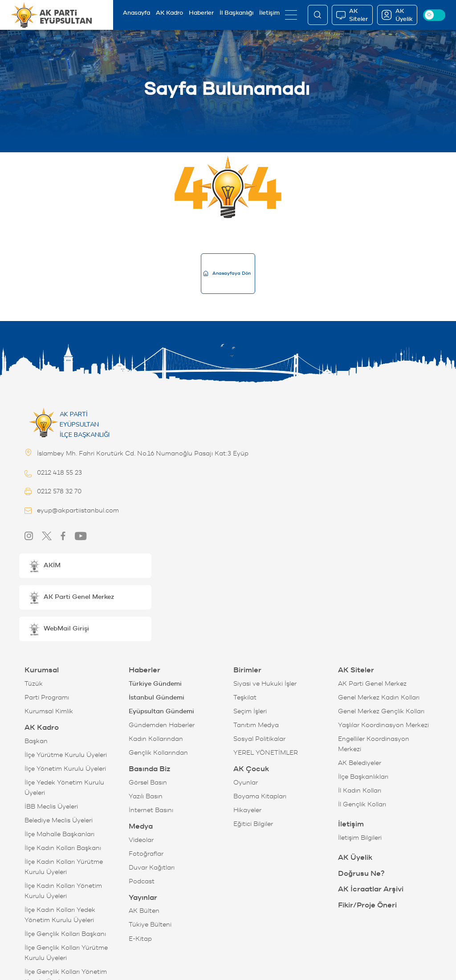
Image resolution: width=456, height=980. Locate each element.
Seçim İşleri (250, 711)
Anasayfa (136, 13)
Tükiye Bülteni (150, 925)
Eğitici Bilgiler (253, 824)
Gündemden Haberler (162, 725)
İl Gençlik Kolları (362, 804)
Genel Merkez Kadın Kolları (379, 697)
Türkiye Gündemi (155, 684)
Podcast (142, 881)
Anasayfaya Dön (227, 273)
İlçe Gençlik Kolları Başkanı (65, 934)
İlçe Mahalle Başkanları (59, 834)
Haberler (201, 13)
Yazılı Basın (146, 796)
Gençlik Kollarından (158, 753)
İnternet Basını (151, 810)
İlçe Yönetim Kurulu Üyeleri (65, 769)
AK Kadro (169, 13)
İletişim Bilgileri (360, 838)
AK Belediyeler (360, 763)
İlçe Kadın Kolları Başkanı (63, 848)
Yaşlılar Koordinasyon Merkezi (383, 725)
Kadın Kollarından (156, 739)
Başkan (36, 741)
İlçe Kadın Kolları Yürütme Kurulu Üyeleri (64, 867)
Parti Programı (47, 697)
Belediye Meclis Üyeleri (59, 820)
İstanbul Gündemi (157, 697)
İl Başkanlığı (236, 13)
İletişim (269, 13)
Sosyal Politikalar (259, 739)
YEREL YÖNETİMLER (266, 753)
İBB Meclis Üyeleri (51, 807)
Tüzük (34, 684)
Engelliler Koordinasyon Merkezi (374, 744)
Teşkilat (245, 697)
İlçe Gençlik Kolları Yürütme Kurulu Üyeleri (66, 953)
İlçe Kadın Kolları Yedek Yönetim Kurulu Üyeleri (60, 915)
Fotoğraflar (146, 854)
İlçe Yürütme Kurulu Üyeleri (66, 755)
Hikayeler (247, 810)
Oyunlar (246, 783)
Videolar (141, 840)
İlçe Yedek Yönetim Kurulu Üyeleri (64, 788)
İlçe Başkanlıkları (363, 777)
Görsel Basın (148, 783)
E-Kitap (140, 939)
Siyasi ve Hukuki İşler (265, 684)
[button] (85, 566)
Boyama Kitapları (260, 796)
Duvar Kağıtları (152, 868)
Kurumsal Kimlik (49, 711)
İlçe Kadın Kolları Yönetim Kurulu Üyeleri (63, 891)
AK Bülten (144, 911)
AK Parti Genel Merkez (372, 684)
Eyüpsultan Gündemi (161, 711)
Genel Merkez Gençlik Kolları (381, 711)
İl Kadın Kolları (360, 791)
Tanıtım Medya (256, 725)
